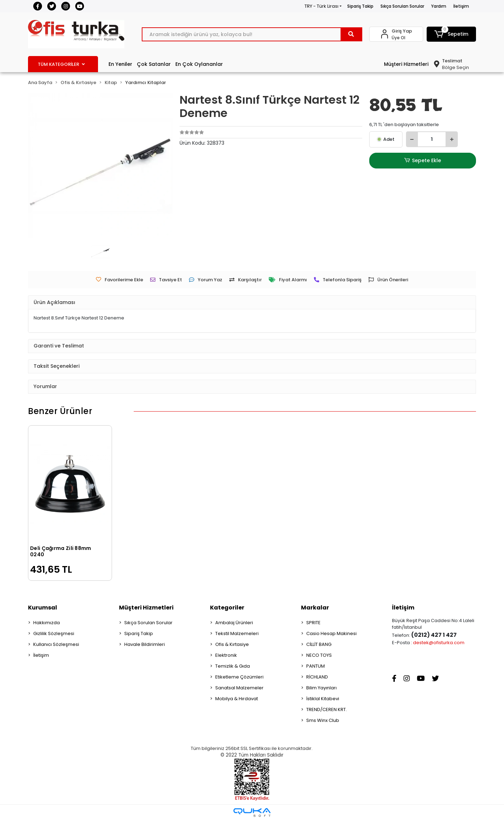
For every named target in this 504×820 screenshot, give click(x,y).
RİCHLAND (317, 677)
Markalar (315, 608)
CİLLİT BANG (319, 644)
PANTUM (316, 666)
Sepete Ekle (422, 161)
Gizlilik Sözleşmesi (54, 633)
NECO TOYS (319, 655)
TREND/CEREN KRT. (327, 709)
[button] (451, 34)
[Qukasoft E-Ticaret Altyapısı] (252, 812)
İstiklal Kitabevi (323, 699)
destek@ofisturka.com (439, 643)
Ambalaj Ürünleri (234, 623)
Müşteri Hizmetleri (406, 64)
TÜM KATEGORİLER (61, 64)
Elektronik (226, 655)
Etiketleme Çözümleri (239, 677)
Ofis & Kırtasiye (232, 644)
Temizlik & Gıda (233, 666)
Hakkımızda (47, 623)
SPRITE (313, 623)
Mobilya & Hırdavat (237, 699)
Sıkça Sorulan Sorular (402, 6)
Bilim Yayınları (321, 688)
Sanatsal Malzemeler (239, 688)
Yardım (439, 6)
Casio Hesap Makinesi (331, 633)
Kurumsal (43, 608)
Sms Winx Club (323, 720)
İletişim (461, 6)
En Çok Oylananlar (199, 64)
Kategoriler (227, 608)
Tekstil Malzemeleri (237, 633)
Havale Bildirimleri (145, 644)
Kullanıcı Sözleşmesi (56, 644)
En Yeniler (120, 64)
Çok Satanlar (154, 64)
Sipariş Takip (360, 6)
